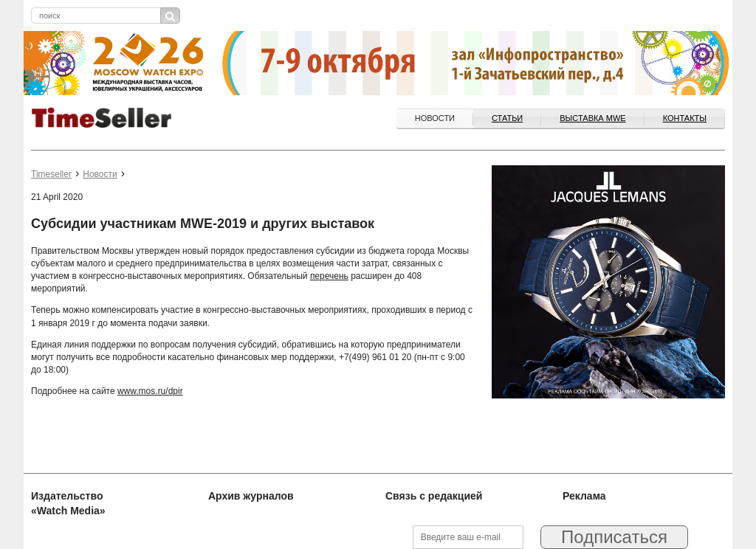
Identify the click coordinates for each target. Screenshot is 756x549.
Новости (435, 118)
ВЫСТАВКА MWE (592, 118)
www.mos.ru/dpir (150, 391)
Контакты (685, 118)
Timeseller (51, 174)
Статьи (507, 118)
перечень (329, 276)
